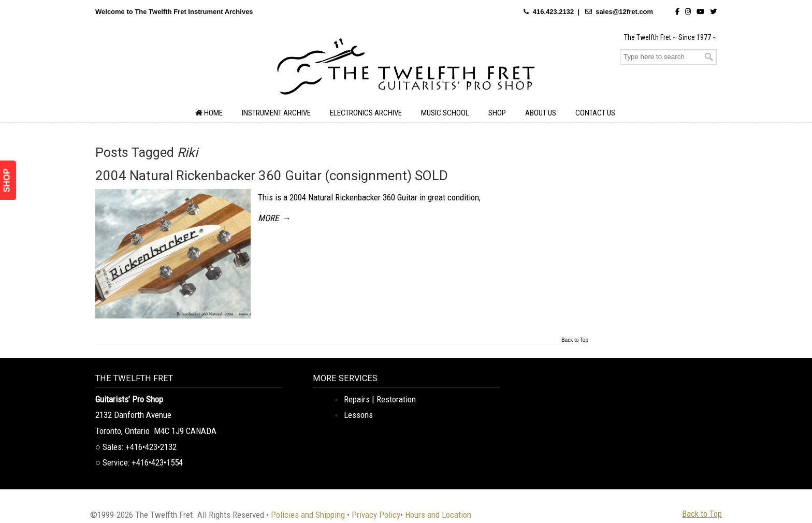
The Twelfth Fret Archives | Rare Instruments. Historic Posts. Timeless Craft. (406, 69)
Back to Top (575, 340)
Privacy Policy (376, 515)
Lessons (358, 415)
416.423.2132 (554, 12)
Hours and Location (438, 515)
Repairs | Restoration (380, 399)
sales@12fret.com (624, 12)
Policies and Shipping (308, 515)
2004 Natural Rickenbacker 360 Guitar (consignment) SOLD (272, 176)
